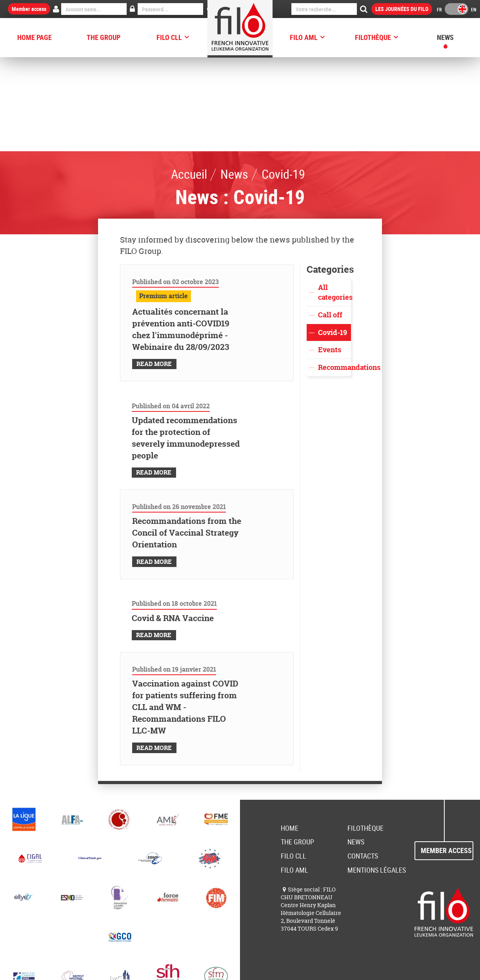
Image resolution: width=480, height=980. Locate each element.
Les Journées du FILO (402, 9)
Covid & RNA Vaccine (173, 524)
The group (104, 37)
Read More (154, 270)
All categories (335, 198)
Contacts (363, 762)
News (445, 37)
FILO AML (304, 37)
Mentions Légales (377, 776)
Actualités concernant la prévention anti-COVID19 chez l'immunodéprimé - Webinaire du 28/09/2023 (181, 235)
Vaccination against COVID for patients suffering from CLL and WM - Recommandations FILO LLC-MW (185, 613)
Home (290, 734)
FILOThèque (373, 37)
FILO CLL (169, 37)
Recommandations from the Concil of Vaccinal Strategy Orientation (187, 439)
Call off (330, 221)
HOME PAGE (35, 37)
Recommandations (335, 273)
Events (330, 256)
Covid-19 (333, 238)
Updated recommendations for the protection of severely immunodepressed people (186, 344)
